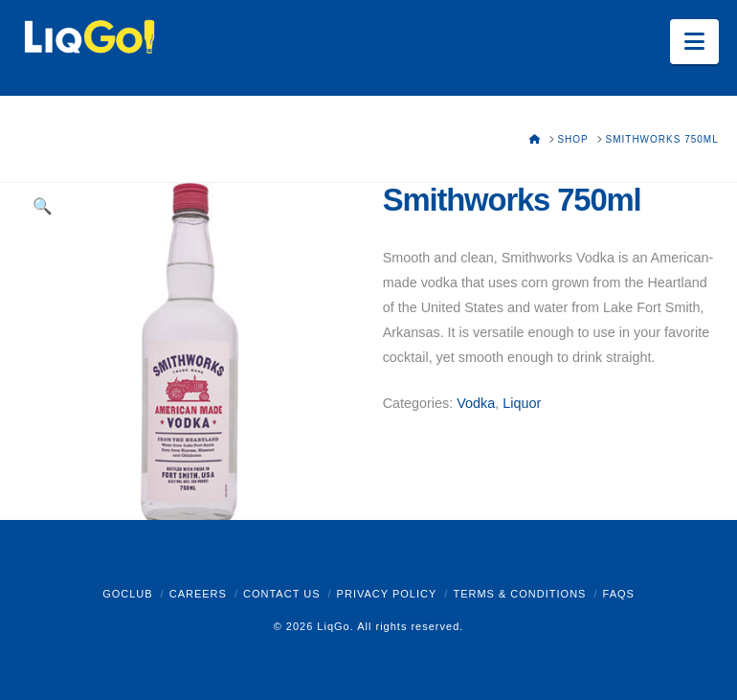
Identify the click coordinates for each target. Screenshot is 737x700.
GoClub (127, 594)
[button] (694, 42)
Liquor (522, 403)
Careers (198, 594)
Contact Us (282, 594)
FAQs (619, 594)
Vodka (476, 403)
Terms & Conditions (519, 594)
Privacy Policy (387, 594)
